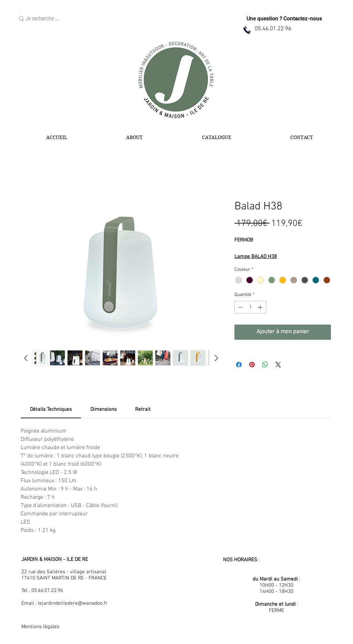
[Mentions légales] (46, 627)
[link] (51, 409)
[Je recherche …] (66, 19)
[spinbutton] (250, 307)
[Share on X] (278, 365)
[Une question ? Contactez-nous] (284, 19)
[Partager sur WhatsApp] (265, 365)
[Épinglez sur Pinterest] (252, 365)
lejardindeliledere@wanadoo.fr (73, 603)
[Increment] (261, 307)
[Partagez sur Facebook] (239, 365)
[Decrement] (240, 307)
